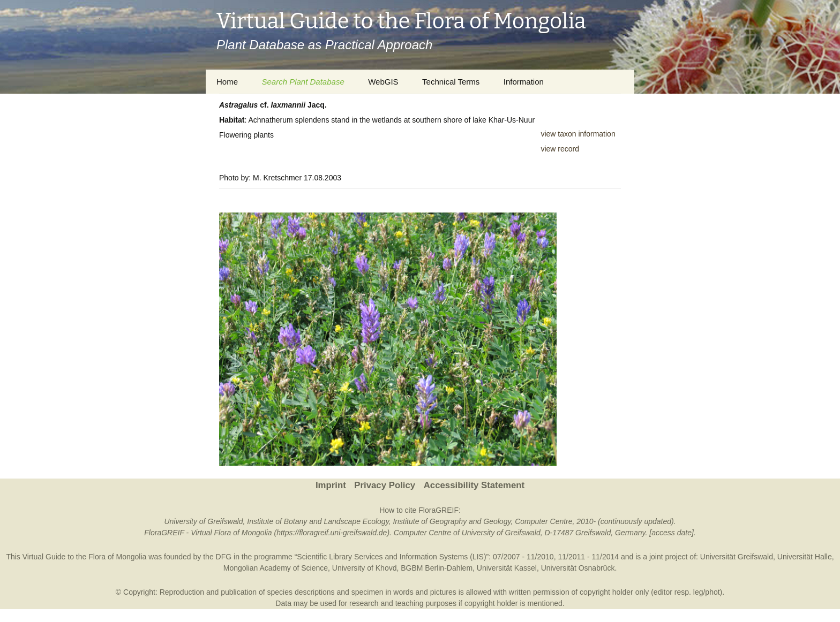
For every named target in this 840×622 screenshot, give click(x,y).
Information (524, 82)
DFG (224, 557)
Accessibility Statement (474, 485)
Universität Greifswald (737, 557)
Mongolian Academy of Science (276, 568)
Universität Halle (805, 557)
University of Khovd (365, 568)
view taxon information (578, 134)
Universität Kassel (507, 568)
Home (227, 82)
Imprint (331, 485)
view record (560, 149)
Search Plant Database (303, 82)
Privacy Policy (385, 485)
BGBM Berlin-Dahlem (437, 568)
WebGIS (383, 82)
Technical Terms (451, 82)
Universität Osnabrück (578, 568)
